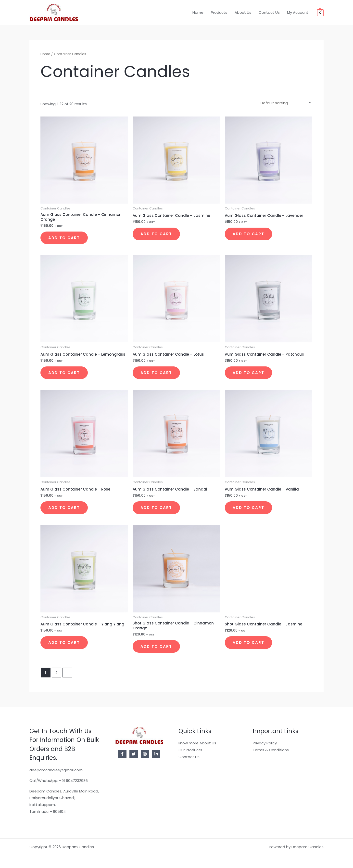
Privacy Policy (265, 743)
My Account (298, 12)
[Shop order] (285, 103)
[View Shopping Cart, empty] (320, 12)
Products (219, 12)
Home (198, 12)
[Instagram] (145, 754)
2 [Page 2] (56, 673)
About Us (243, 12)
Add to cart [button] (64, 238)
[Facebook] (122, 754)
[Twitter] (134, 754)
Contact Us (269, 12)
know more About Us (197, 743)
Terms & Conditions (271, 750)
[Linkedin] (156, 754)
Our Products (190, 750)
